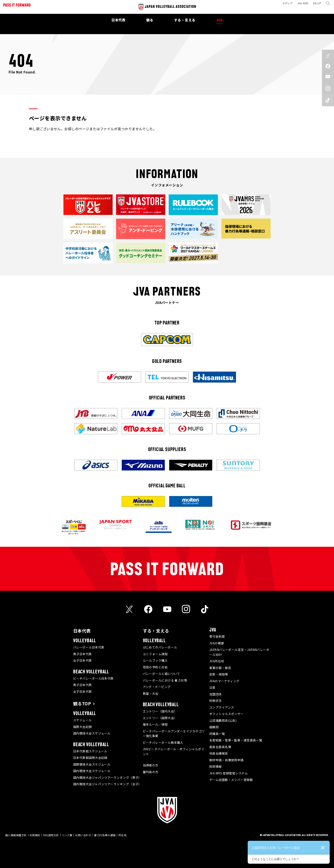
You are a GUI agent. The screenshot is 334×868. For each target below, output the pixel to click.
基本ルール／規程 (155, 724)
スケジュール (82, 720)
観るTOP (82, 703)
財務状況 (216, 701)
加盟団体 (216, 694)
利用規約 (35, 835)
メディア (286, 5)
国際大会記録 (83, 727)
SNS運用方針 (51, 835)
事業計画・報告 (220, 668)
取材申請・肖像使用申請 (226, 760)
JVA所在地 (217, 661)
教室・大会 (151, 693)
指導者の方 (151, 765)
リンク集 (67, 835)
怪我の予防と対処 (155, 667)
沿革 (212, 687)
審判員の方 (151, 772)
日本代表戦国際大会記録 (90, 758)
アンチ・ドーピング (157, 687)
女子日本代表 (83, 660)
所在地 (122, 835)
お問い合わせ (83, 835)
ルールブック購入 (155, 660)
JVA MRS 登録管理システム (228, 773)
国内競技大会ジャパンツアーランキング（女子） (107, 784)
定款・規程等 (219, 674)
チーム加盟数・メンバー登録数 (231, 780)
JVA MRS (301, 5)
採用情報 (216, 766)
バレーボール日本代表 (89, 647)
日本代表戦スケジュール (90, 751)
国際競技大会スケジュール (92, 764)
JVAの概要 (217, 643)
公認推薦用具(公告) (223, 720)
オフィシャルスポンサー (226, 714)
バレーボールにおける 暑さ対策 (165, 680)
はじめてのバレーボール (160, 647)
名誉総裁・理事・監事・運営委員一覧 (236, 740)
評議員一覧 (217, 734)
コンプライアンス (222, 707)
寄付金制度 (217, 636)
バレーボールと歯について (161, 674)
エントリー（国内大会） (160, 711)
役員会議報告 (219, 753)
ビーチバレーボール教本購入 (163, 742)
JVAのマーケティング (224, 681)
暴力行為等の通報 (105, 835)
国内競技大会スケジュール (92, 733)
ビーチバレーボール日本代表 (93, 678)
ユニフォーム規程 (155, 654)
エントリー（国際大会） (160, 718)
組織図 (214, 727)
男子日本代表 (83, 654)
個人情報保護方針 (16, 835)
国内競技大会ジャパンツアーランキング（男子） (107, 777)
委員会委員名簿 (220, 747)
